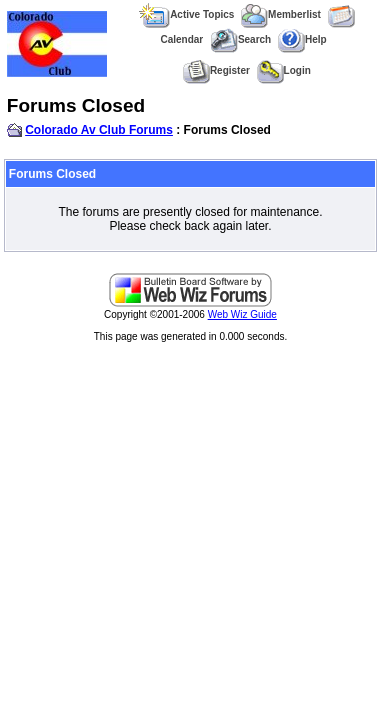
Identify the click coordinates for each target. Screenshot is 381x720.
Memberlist (281, 14)
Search (240, 39)
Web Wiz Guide (242, 314)
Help (302, 39)
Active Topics (186, 14)
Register (216, 70)
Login (284, 70)
